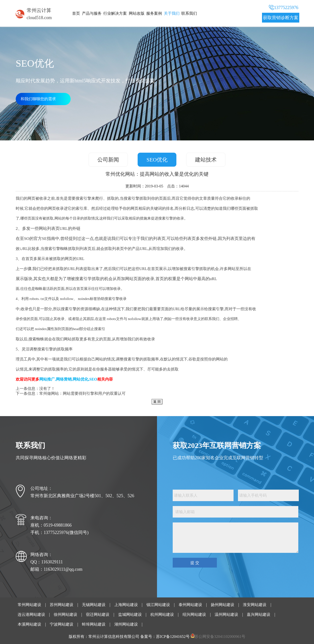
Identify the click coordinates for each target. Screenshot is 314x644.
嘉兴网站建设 (259, 614)
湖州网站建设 (126, 624)
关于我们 (172, 13)
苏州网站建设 (62, 605)
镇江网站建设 (158, 605)
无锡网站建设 (94, 605)
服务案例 (154, 13)
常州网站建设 (29, 605)
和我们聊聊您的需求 (38, 99)
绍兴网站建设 (194, 614)
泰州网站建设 (190, 605)
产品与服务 (92, 13)
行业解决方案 (115, 13)
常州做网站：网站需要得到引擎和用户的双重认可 (82, 393)
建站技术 (206, 160)
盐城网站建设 (130, 614)
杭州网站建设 (162, 614)
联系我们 (189, 13)
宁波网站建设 (62, 624)
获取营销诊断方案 (281, 18)
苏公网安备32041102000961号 (220, 637)
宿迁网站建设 (98, 614)
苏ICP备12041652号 (173, 637)
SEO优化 (157, 160)
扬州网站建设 (222, 605)
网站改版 (137, 13)
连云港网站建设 (31, 614)
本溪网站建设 (29, 624)
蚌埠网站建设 (94, 624)
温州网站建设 (226, 614)
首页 (76, 13)
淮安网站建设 (255, 605)
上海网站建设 (126, 605)
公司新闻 (108, 160)
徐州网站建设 (65, 614)
